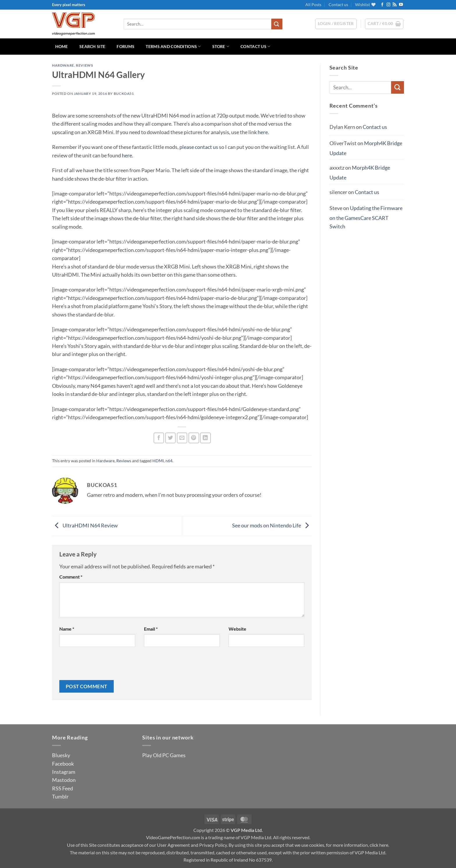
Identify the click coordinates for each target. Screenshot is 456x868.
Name (67, 629)
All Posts (313, 5)
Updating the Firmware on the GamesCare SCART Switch (366, 217)
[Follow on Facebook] (382, 5)
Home (62, 46)
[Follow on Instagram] (388, 5)
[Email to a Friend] (182, 438)
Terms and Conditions (173, 46)
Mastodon (64, 780)
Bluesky (61, 755)
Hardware (63, 65)
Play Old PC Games (164, 755)
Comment (71, 577)
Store (221, 46)
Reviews (84, 65)
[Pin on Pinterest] (194, 438)
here (263, 132)
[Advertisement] (367, 328)
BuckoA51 (124, 94)
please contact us (199, 147)
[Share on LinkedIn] (205, 438)
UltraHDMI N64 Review (85, 525)
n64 (169, 461)
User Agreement (173, 845)
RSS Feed (63, 788)
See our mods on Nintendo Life (272, 525)
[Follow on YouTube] (401, 5)
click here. (379, 845)
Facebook (63, 764)
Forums (125, 46)
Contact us (338, 5)
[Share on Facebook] (159, 438)
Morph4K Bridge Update (360, 172)
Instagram (64, 772)
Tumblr (60, 796)
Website (237, 629)
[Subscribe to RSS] (394, 5)
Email (151, 629)
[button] (384, 24)
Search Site (92, 46)
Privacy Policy (213, 845)
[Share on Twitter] (171, 438)
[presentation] (104, 666)
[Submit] (277, 24)
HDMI (158, 461)
